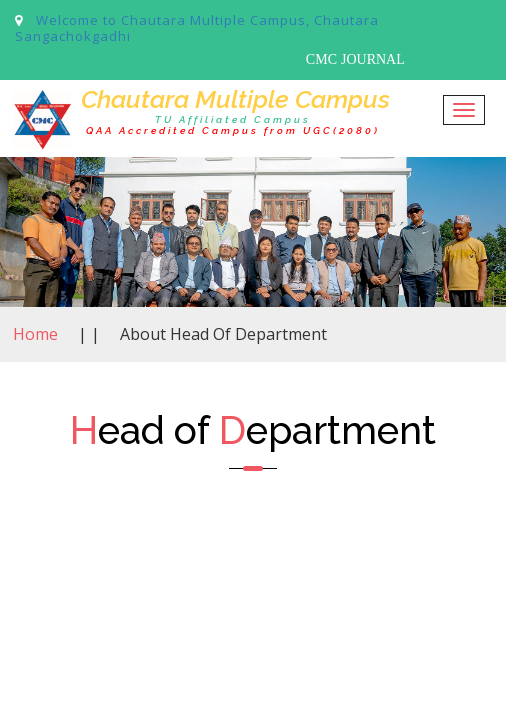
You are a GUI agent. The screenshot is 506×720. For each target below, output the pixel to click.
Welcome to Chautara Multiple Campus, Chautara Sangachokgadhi (197, 28)
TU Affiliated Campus (233, 119)
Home (35, 334)
